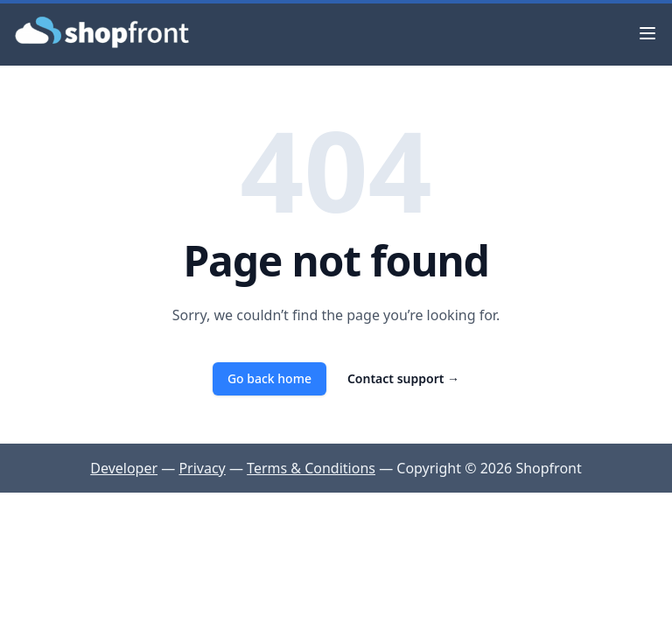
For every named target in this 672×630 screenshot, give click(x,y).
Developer (124, 468)
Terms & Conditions (311, 468)
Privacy (202, 468)
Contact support (403, 378)
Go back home (269, 378)
